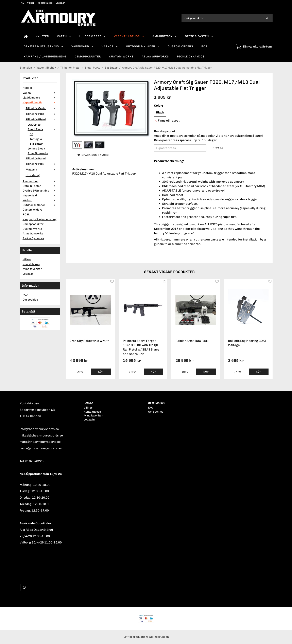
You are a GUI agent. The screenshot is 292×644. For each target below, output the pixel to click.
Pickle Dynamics (191, 56)
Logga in (60, 3)
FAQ (22, 3)
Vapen (64, 36)
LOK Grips (34, 125)
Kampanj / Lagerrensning (45, 56)
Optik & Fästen (199, 36)
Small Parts (42, 129)
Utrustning (33, 175)
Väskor (110, 46)
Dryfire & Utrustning (44, 46)
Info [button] (80, 372)
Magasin (41, 169)
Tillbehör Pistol (41, 119)
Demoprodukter (88, 56)
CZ (31, 134)
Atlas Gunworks (155, 56)
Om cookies (30, 300)
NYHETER (42, 36)
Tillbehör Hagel (36, 158)
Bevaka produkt (165, 131)
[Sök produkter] (221, 18)
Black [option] (160, 112)
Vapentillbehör (129, 36)
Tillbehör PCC (41, 114)
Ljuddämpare (93, 36)
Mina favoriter (32, 269)
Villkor (31, 3)
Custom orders (181, 46)
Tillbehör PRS (41, 164)
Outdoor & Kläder (143, 46)
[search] (267, 18)
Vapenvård (82, 46)
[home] (26, 36)
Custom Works (121, 56)
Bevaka (218, 148)
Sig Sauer (36, 144)
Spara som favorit (94, 155)
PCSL (205, 46)
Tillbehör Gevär (41, 108)
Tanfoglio (36, 139)
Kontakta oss (45, 3)
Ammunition (165, 36)
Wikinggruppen (159, 637)
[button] (101, 372)
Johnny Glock (36, 148)
